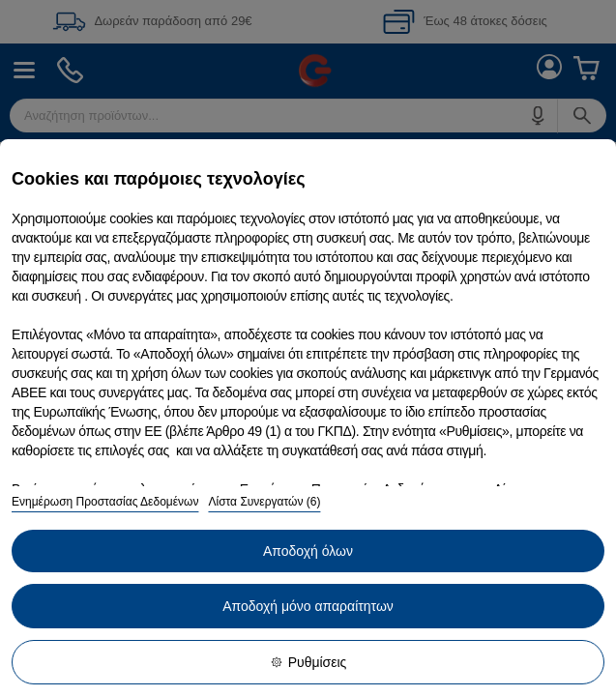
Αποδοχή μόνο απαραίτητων (308, 606)
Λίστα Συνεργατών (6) (264, 502)
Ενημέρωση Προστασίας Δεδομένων (105, 502)
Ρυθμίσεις (308, 662)
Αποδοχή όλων (308, 551)
